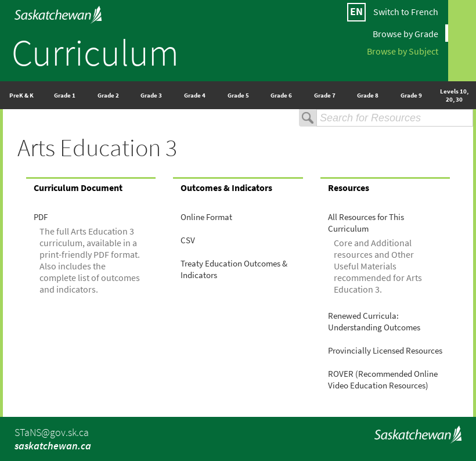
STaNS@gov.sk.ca (52, 432)
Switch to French (406, 12)
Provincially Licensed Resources (385, 351)
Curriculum (95, 52)
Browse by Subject (403, 51)
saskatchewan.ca (53, 446)
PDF (41, 217)
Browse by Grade (405, 33)
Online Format (206, 217)
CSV (188, 240)
